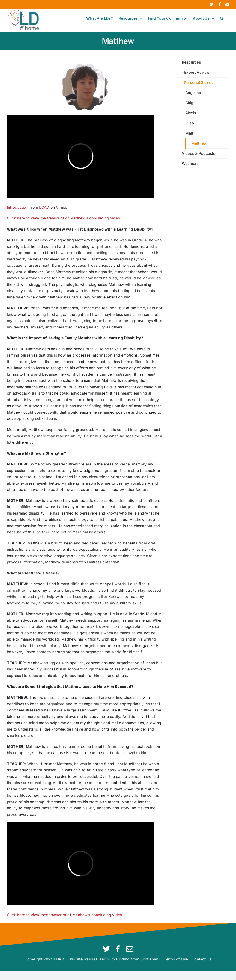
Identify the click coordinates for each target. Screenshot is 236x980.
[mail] (130, 949)
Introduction (18, 207)
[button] (222, 18)
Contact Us (201, 959)
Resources (191, 62)
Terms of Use (176, 959)
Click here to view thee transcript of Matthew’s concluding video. (65, 915)
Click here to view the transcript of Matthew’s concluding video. (64, 218)
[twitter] (106, 949)
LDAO (44, 207)
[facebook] (118, 949)
